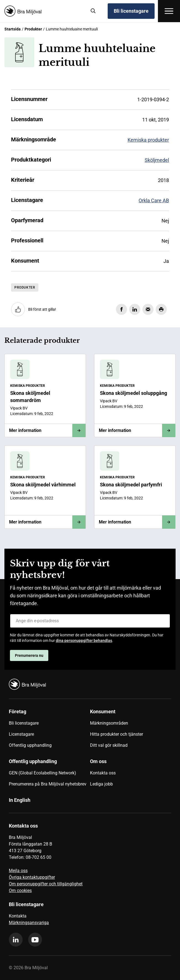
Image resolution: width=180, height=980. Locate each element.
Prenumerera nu (29, 655)
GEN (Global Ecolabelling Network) (43, 773)
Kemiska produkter (148, 140)
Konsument (103, 711)
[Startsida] (43, 11)
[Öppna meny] (169, 11)
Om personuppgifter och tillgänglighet (46, 884)
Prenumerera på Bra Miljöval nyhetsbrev (48, 784)
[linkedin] (16, 940)
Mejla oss (18, 871)
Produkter (33, 29)
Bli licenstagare (131, 11)
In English (20, 800)
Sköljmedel (157, 160)
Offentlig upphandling (30, 745)
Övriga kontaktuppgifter (32, 877)
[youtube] (35, 940)
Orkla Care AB (154, 200)
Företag (18, 711)
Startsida (13, 29)
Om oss (98, 761)
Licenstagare (21, 734)
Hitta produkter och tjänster (117, 734)
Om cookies (20, 890)
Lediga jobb (101, 784)
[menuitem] (49, 730)
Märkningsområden (109, 723)
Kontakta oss (103, 773)
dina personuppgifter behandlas (84, 641)
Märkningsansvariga (29, 923)
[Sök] (93, 11)
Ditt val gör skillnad (109, 745)
